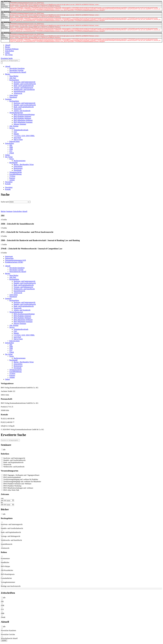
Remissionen (18, 168)
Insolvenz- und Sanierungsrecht (24, 82)
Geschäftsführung (15, 174)
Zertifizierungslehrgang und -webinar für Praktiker (20, 479)
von (2, 498)
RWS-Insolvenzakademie (11, 477)
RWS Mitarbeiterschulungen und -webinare (17, 488)
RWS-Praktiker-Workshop (11, 486)
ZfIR (11, 149)
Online (7, 53)
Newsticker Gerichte (16, 70)
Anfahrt (12, 180)
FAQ (15, 132)
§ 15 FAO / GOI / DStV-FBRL (24, 136)
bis (2, 503)
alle (4, 450)
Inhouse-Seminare (20, 124)
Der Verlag (9, 55)
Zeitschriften (10, 51)
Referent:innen (14, 141)
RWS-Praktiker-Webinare (22, 118)
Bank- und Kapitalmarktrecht (24, 86)
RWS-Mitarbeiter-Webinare (23, 120)
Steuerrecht (18, 109)
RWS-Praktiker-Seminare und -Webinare (16, 484)
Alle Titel (13, 78)
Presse (12, 159)
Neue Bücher (14, 76)
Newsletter (9, 182)
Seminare (8, 99)
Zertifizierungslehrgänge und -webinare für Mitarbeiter (21, 482)
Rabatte (16, 134)
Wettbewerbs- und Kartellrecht (24, 89)
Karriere (12, 178)
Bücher (8, 47)
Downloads (18, 170)
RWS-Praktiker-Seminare (22, 116)
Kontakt (8, 184)
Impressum (9, 256)
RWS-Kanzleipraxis (8, 575)
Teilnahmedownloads (21, 130)
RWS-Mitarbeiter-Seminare (23, 122)
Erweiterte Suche (7, 58)
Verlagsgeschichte (16, 172)
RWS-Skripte (5, 567)
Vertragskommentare (8, 583)
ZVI (11, 151)
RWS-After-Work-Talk (10, 490)
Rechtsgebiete (14, 80)
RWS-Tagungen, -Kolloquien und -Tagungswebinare (20, 475)
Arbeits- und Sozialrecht (22, 111)
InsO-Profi (17, 138)
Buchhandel (13, 163)
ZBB (11, 147)
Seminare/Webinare (12, 49)
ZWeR (12, 153)
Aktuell (8, 45)
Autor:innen (14, 95)
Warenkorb (13, 97)
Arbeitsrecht (18, 93)
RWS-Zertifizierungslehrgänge (24, 114)
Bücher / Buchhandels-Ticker (24, 164)
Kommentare (5, 559)
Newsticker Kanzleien (17, 68)
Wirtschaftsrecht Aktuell (18, 72)
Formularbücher (6, 579)
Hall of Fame (18, 139)
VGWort (12, 176)
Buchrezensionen (20, 161)
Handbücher (5, 563)
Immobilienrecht (19, 91)
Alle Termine (14, 126)
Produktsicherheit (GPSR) (14, 262)
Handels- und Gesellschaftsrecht (25, 84)
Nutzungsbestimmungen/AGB (15, 260)
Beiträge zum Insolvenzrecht (11, 587)
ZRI (11, 145)
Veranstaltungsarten (16, 113)
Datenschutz (9, 258)
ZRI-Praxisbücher (7, 571)
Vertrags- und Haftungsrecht (23, 88)
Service (12, 128)
